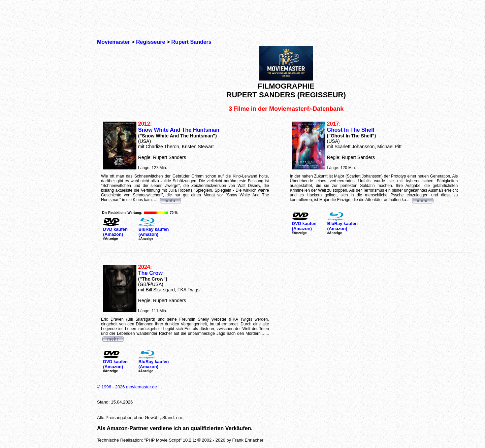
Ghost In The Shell (351, 130)
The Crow (150, 273)
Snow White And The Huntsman (179, 130)
